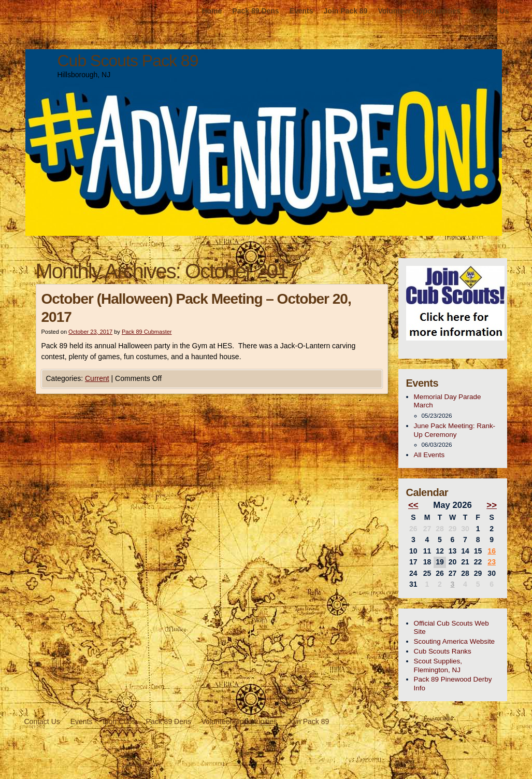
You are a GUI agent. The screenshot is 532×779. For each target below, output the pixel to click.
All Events (429, 455)
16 (492, 551)
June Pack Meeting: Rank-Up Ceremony (455, 430)
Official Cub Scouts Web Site (451, 628)
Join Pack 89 (346, 11)
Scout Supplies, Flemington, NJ (438, 665)
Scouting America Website (455, 641)
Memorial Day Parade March (448, 401)
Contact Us (490, 11)
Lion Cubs (119, 721)
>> (492, 505)
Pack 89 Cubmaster (147, 332)
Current (97, 378)
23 (492, 562)
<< (413, 505)
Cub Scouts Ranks (443, 651)
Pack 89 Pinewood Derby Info (453, 684)
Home (212, 11)
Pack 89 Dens (255, 11)
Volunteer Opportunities (419, 11)
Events (301, 11)
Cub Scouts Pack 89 (128, 61)
